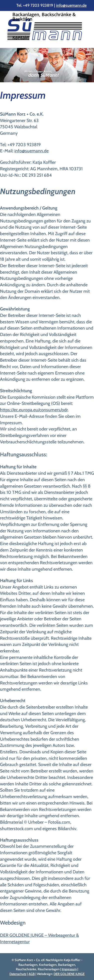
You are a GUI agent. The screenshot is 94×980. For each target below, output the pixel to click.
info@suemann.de (71, 5)
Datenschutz (18, 974)
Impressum (69, 969)
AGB (32, 974)
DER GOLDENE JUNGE (69, 974)
